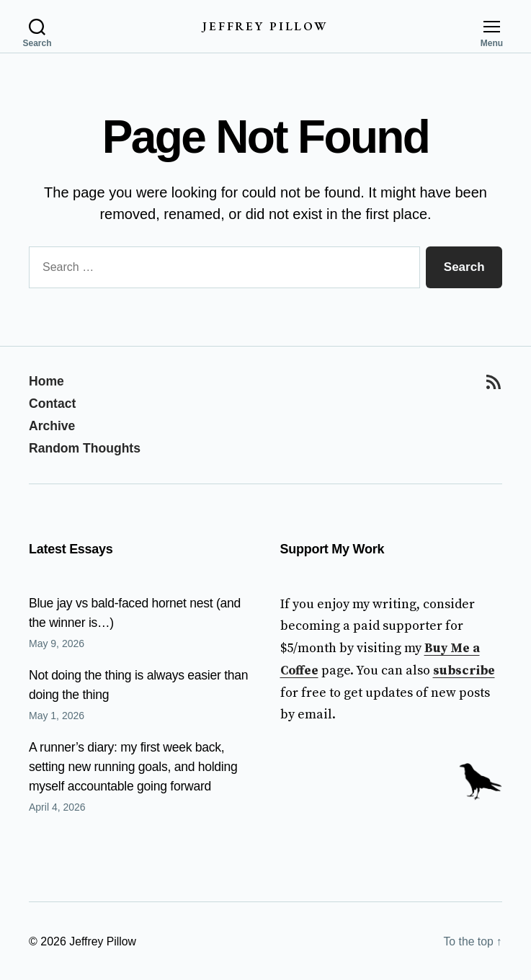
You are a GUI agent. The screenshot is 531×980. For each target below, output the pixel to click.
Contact (53, 404)
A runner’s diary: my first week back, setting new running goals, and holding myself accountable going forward (136, 765)
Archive (53, 426)
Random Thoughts (86, 447)
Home (47, 382)
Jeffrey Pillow (265, 26)
